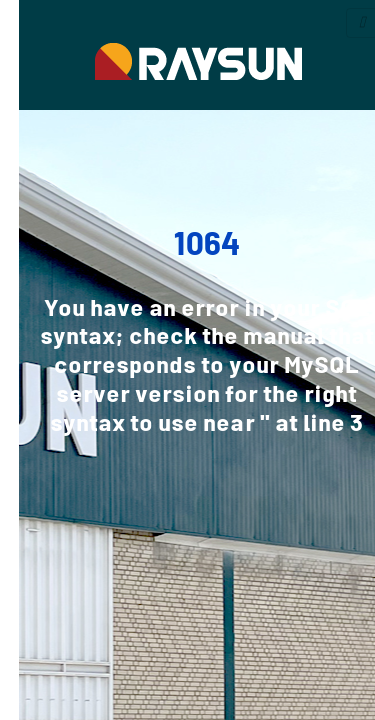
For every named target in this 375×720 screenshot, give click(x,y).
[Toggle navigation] (343, 23)
